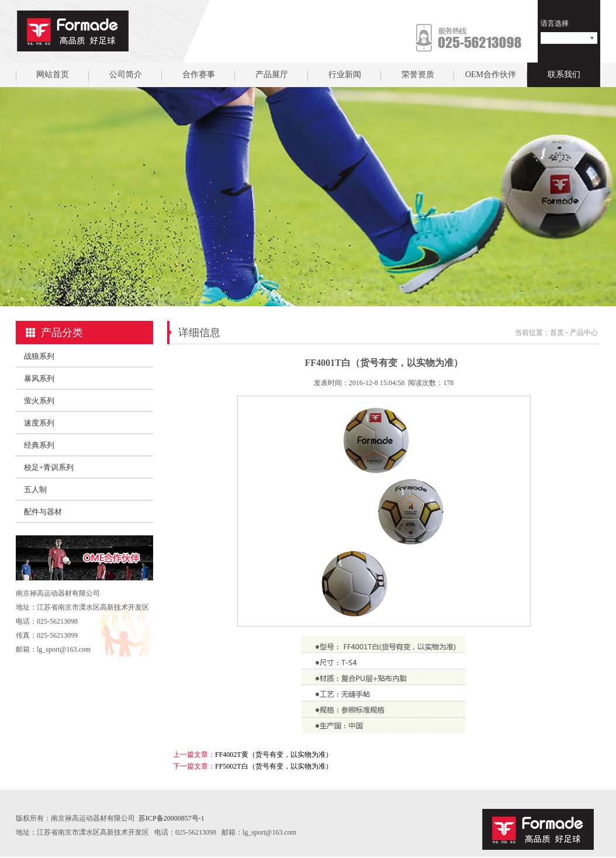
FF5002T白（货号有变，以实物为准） (274, 766)
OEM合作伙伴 (491, 75)
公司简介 (126, 75)
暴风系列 (39, 378)
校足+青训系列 (49, 467)
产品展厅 (272, 75)
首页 (557, 333)
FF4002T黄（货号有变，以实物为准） (274, 755)
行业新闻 (345, 75)
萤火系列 (39, 401)
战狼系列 (39, 356)
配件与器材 (43, 512)
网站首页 (53, 75)
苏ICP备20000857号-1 (172, 818)
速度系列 (39, 423)
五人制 (35, 489)
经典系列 (39, 445)
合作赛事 (199, 75)
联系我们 (564, 75)
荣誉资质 (418, 75)
